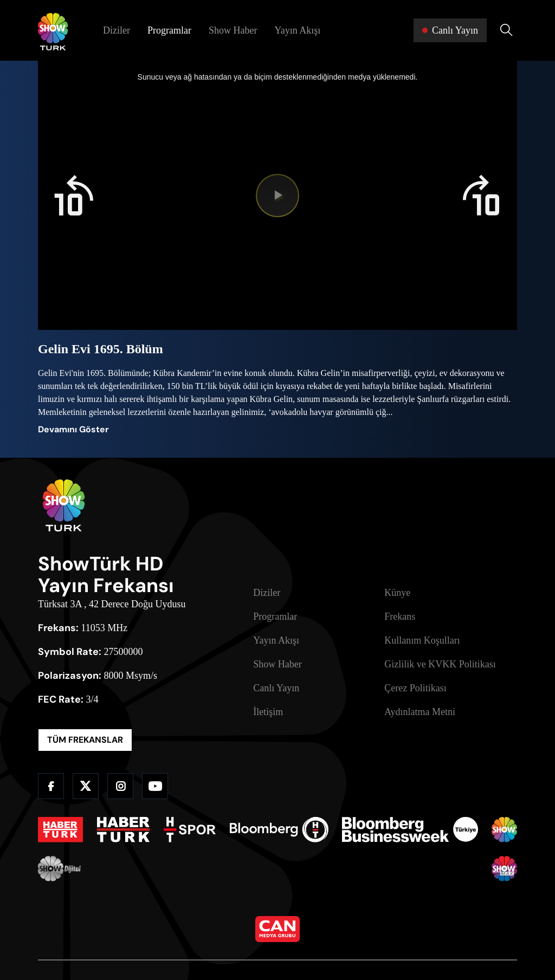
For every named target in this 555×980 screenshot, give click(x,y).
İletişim (268, 712)
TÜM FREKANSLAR (85, 740)
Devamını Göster (73, 429)
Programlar (169, 30)
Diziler (117, 30)
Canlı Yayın (276, 688)
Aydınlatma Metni (420, 712)
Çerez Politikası (415, 688)
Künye (397, 593)
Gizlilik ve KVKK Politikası (440, 664)
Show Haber (233, 30)
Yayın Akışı (297, 30)
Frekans (400, 616)
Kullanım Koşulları (422, 640)
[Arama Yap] (506, 30)
